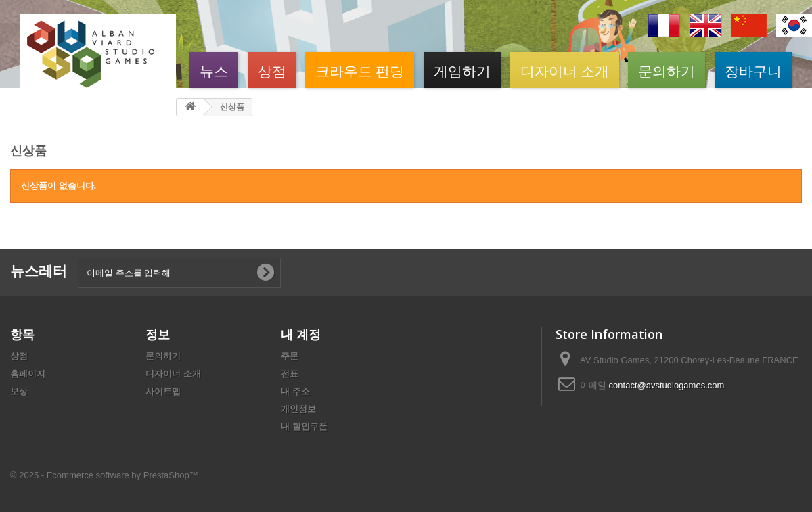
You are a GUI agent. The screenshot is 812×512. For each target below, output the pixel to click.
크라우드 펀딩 (360, 70)
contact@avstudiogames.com (667, 385)
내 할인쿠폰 (304, 426)
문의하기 (667, 70)
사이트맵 (163, 391)
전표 (290, 374)
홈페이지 (28, 374)
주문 (290, 356)
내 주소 (295, 391)
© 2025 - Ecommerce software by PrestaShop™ (104, 475)
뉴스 (214, 70)
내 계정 (301, 334)
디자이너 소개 (565, 70)
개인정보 (298, 409)
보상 (19, 391)
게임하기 (462, 70)
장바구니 (753, 70)
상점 (272, 70)
